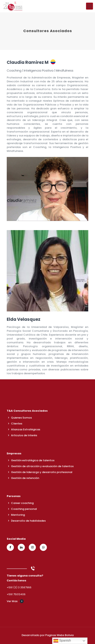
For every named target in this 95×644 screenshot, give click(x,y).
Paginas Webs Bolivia (59, 635)
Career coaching (22, 503)
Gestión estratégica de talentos (33, 460)
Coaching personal (24, 509)
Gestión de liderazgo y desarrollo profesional (42, 472)
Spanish (62, 641)
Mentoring (18, 515)
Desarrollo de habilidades (28, 521)
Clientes (17, 424)
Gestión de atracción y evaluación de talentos (42, 466)
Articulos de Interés (24, 435)
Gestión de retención (25, 478)
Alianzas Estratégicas (26, 429)
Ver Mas (12, 601)
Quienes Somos (21, 418)
